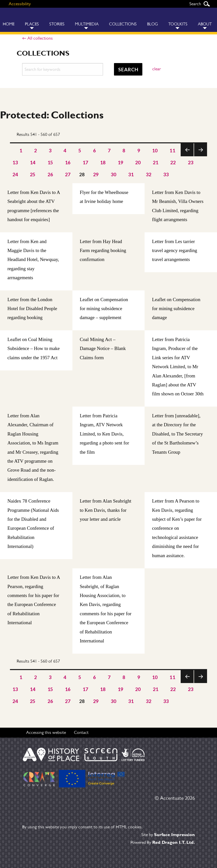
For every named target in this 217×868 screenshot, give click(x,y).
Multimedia (87, 24)
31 (131, 174)
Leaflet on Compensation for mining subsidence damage (176, 309)
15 (50, 162)
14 (33, 162)
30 (114, 174)
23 (191, 162)
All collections (40, 38)
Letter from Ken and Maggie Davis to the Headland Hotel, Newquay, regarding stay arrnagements (33, 260)
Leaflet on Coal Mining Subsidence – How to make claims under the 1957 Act (34, 348)
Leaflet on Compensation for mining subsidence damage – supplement (104, 309)
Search (207, 4)
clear (157, 69)
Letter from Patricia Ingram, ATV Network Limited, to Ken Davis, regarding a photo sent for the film (104, 434)
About (205, 24)
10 (155, 150)
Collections (123, 24)
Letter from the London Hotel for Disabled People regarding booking (32, 309)
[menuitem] (32, 20)
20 (138, 162)
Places (32, 24)
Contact (81, 732)
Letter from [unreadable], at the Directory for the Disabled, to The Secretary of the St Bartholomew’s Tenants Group (177, 434)
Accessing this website (46, 732)
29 (96, 174)
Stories (57, 24)
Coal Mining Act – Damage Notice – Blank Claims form (103, 348)
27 (68, 174)
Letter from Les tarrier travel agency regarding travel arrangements (175, 251)
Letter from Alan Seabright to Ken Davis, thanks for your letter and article (105, 510)
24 (15, 174)
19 (121, 162)
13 (15, 162)
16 (68, 162)
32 (149, 174)
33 (166, 174)
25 (33, 174)
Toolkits (178, 24)
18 (103, 162)
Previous (187, 156)
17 (85, 162)
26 (50, 174)
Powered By (163, 842)
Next (200, 156)
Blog (152, 24)
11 (172, 150)
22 (173, 162)
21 (156, 162)
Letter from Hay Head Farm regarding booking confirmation (103, 251)
